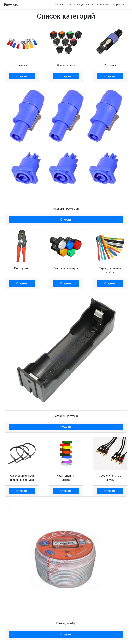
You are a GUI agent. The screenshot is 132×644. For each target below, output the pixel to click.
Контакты (103, 5)
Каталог (60, 5)
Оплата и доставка (81, 5)
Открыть (22, 76)
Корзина (118, 5)
